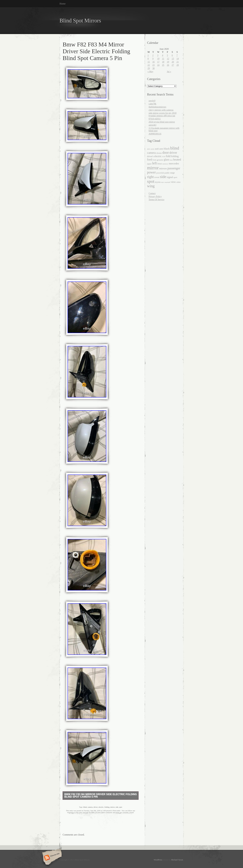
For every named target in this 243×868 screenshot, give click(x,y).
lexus (160, 164)
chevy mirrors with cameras (161, 110)
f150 (164, 156)
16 (153, 62)
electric (101, 807)
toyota (158, 182)
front (154, 160)
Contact (152, 193)
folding (107, 807)
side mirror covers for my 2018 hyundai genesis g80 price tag (162, 114)
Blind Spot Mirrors (80, 21)
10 (158, 59)
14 (178, 59)
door (166, 153)
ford (150, 159)
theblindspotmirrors (157, 107)
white (178, 182)
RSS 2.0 (94, 812)
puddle (167, 173)
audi (157, 149)
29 (149, 68)
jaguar (149, 164)
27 (173, 65)
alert (149, 149)
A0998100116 (155, 134)
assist (152, 149)
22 (149, 65)
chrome (159, 153)
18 (163, 62)
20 (173, 62)
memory (165, 164)
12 (168, 59)
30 (153, 68)
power (151, 172)
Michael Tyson (177, 860)
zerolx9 (152, 101)
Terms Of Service (156, 200)
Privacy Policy (155, 196)
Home (63, 4)
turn (162, 182)
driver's (150, 156)
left (155, 163)
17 (158, 62)
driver (96, 807)
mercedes (174, 163)
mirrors (163, 168)
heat (171, 160)
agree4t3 (152, 125)
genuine (160, 160)
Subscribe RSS (52, 858)
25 (163, 65)
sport (175, 177)
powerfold (160, 173)
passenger (174, 168)
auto (161, 149)
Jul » (169, 72)
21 (178, 62)
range (172, 173)
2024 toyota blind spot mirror (162, 122)
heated (177, 159)
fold (168, 156)
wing (151, 186)
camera (90, 807)
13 (173, 59)
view (173, 182)
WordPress (158, 860)
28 (178, 65)
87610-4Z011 (155, 119)
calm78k (152, 104)
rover (157, 177)
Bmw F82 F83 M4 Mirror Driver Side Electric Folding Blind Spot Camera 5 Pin (101, 795)
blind (85, 807)
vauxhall (167, 182)
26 (168, 65)
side (117, 807)
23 (153, 65)
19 (168, 62)
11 (163, 59)
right (150, 177)
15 (149, 62)
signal (170, 177)
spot (121, 807)
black (167, 149)
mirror (113, 807)
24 (158, 65)
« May (150, 72)
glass (167, 160)
